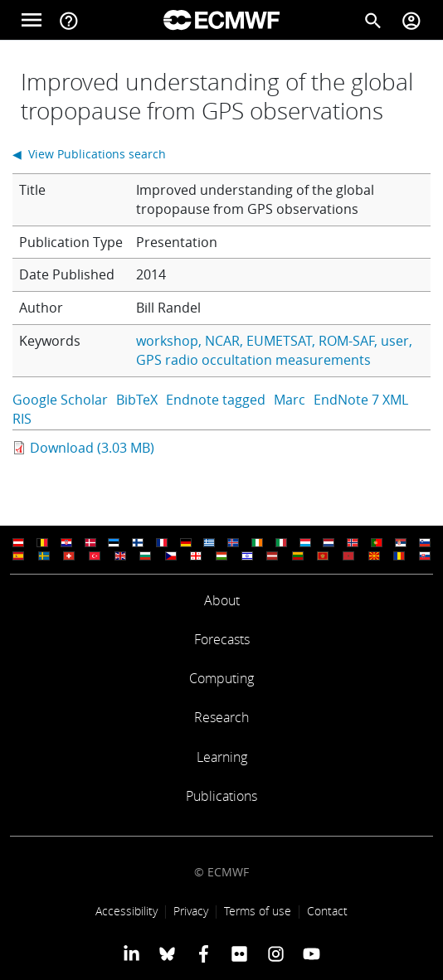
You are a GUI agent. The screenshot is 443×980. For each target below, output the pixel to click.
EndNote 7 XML (361, 400)
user (395, 341)
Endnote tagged (216, 400)
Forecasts (222, 639)
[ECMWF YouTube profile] (312, 953)
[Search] (373, 20)
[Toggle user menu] (411, 20)
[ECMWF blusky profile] (167, 953)
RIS (22, 419)
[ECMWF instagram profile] (275, 953)
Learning (222, 757)
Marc (290, 400)
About (222, 600)
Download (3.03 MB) (92, 448)
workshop (167, 341)
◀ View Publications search (89, 154)
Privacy (191, 911)
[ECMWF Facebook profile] (204, 953)
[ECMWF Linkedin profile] (131, 953)
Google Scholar (60, 400)
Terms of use (258, 911)
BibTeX (137, 400)
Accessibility (127, 911)
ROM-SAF (346, 341)
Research (221, 717)
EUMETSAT (279, 341)
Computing (221, 678)
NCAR (222, 341)
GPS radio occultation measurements (253, 360)
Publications (221, 796)
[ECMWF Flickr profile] (239, 953)
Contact (327, 911)
